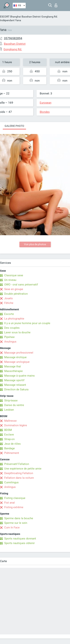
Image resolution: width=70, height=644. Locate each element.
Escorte (9, 314)
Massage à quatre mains (19, 376)
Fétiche (9, 303)
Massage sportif (14, 380)
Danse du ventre (14, 405)
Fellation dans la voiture (19, 478)
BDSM (8, 430)
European (46, 103)
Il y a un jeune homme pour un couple (27, 323)
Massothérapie (13, 371)
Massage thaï (13, 366)
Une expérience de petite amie (23, 469)
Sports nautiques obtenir (19, 543)
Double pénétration (16, 294)
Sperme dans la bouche (19, 518)
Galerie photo (14, 126)
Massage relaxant (15, 385)
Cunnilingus (11, 482)
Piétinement (12, 453)
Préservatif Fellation (17, 464)
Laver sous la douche (17, 332)
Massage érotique (15, 357)
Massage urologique (17, 362)
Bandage (10, 448)
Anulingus (10, 342)
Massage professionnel (19, 353)
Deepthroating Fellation (19, 473)
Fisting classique (15, 498)
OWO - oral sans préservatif (21, 285)
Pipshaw (9, 337)
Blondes (45, 112)
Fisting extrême (14, 507)
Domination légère (16, 425)
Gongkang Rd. (50, 17)
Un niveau (10, 280)
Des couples (12, 328)
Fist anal (10, 503)
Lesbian (9, 410)
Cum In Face (12, 527)
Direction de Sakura (16, 389)
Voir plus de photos (35, 244)
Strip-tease (11, 400)
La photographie (14, 319)
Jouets (8, 298)
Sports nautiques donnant (20, 539)
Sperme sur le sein (16, 523)
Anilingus (10, 487)
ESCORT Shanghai (10, 17)
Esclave (9, 435)
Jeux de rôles (12, 444)
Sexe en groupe (14, 289)
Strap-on (9, 439)
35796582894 (13, 38)
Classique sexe (14, 275)
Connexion (56, 5)
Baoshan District (31, 17)
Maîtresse (10, 421)
